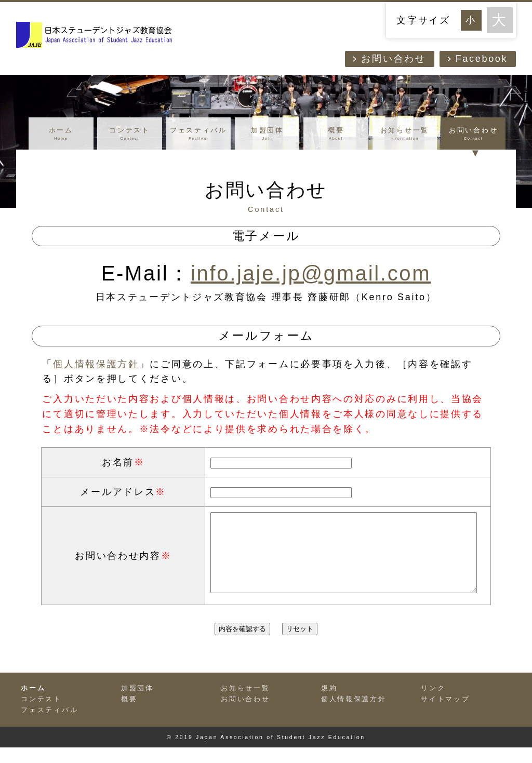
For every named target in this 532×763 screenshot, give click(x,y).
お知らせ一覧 (405, 134)
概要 (336, 134)
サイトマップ (445, 715)
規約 (329, 704)
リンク (433, 704)
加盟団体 (267, 134)
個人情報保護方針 (96, 364)
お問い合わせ (393, 59)
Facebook (482, 59)
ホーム (61, 134)
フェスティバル (199, 134)
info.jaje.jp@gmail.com (311, 273)
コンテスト (130, 134)
